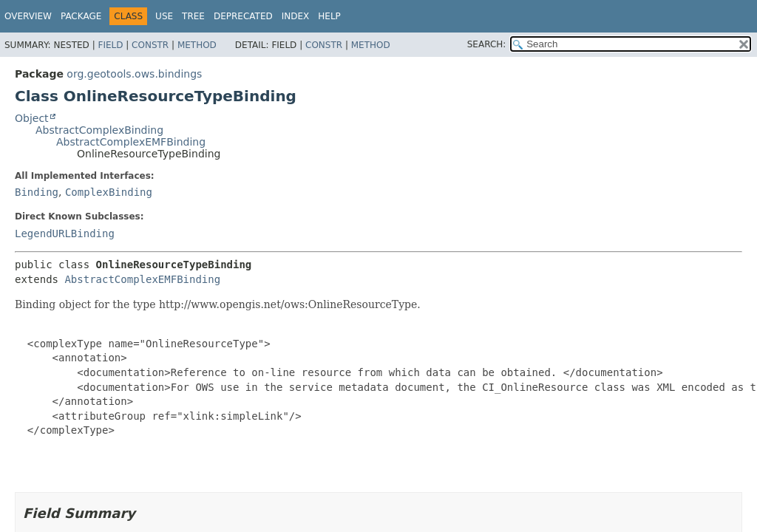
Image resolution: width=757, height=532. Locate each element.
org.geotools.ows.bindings (134, 74)
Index (296, 16)
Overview (28, 16)
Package (81, 16)
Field (110, 45)
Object (32, 118)
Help (329, 16)
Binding (37, 192)
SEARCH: (487, 44)
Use (164, 16)
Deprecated (243, 16)
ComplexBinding (109, 192)
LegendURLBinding (65, 233)
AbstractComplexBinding (99, 130)
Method (197, 45)
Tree (193, 16)
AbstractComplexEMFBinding (131, 142)
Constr (150, 45)
